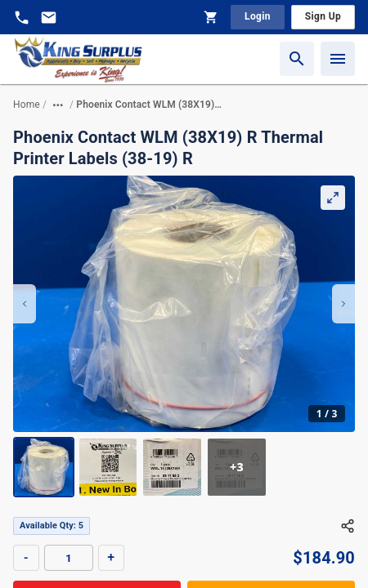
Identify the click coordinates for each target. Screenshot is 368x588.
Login (258, 17)
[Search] (297, 59)
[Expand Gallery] (333, 198)
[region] (184, 336)
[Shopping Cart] (211, 17)
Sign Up (323, 17)
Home (27, 105)
